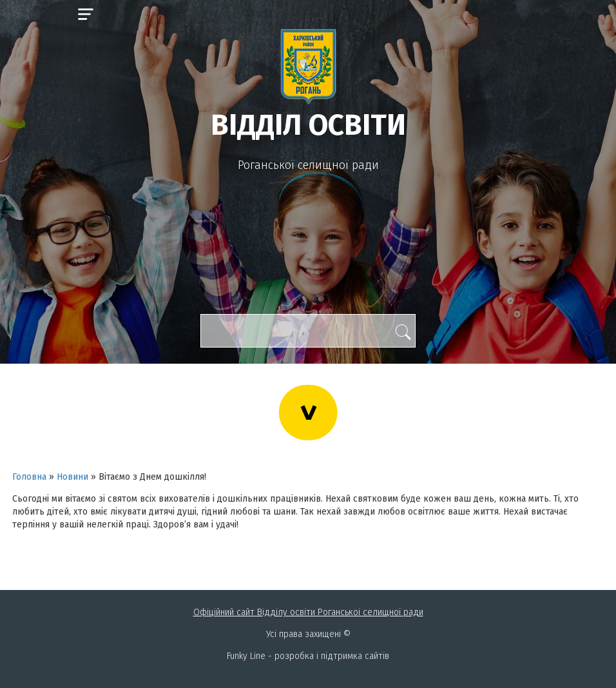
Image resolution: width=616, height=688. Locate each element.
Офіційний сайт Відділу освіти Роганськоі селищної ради (308, 612)
